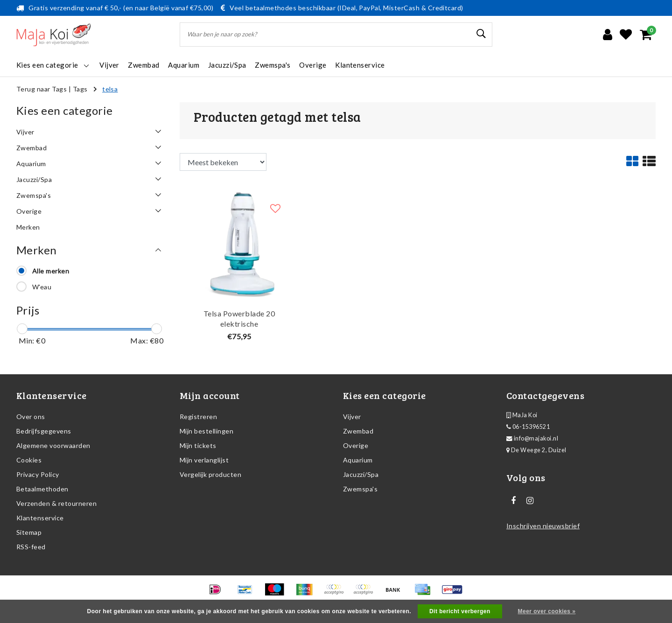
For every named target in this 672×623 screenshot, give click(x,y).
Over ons (31, 416)
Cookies (29, 460)
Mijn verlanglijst (204, 460)
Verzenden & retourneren (56, 503)
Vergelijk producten (210, 474)
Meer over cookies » (547, 611)
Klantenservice (40, 518)
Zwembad (358, 431)
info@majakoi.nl (532, 438)
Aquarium (358, 460)
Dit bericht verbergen (460, 611)
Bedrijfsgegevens (44, 431)
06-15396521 (528, 427)
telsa (110, 89)
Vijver (352, 416)
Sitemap (29, 532)
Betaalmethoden (42, 489)
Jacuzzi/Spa (361, 474)
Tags (80, 89)
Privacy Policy (38, 474)
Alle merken (51, 271)
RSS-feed (31, 547)
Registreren (198, 416)
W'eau (42, 287)
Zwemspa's (360, 489)
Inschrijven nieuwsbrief (543, 526)
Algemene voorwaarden (53, 445)
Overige (356, 445)
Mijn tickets (198, 445)
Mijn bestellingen (206, 431)
